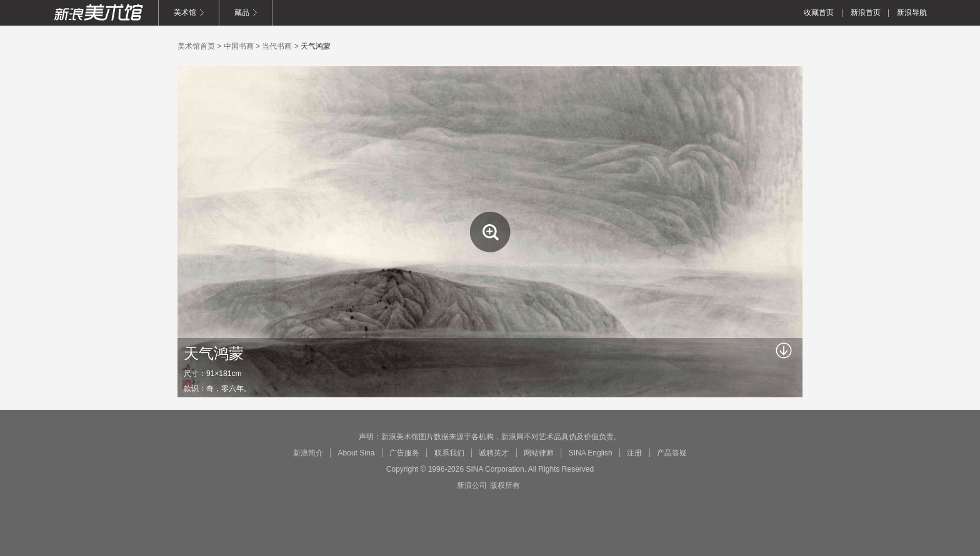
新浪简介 (308, 453)
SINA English (591, 453)
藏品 (242, 12)
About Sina (357, 453)
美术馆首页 (196, 46)
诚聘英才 (494, 453)
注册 (634, 453)
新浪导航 (912, 12)
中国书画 (239, 46)
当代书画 (277, 46)
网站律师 (539, 453)
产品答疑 (672, 453)
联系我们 (449, 453)
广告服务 (404, 453)
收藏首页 (819, 12)
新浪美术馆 (98, 12)
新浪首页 (866, 12)
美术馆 (185, 12)
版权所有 (505, 485)
